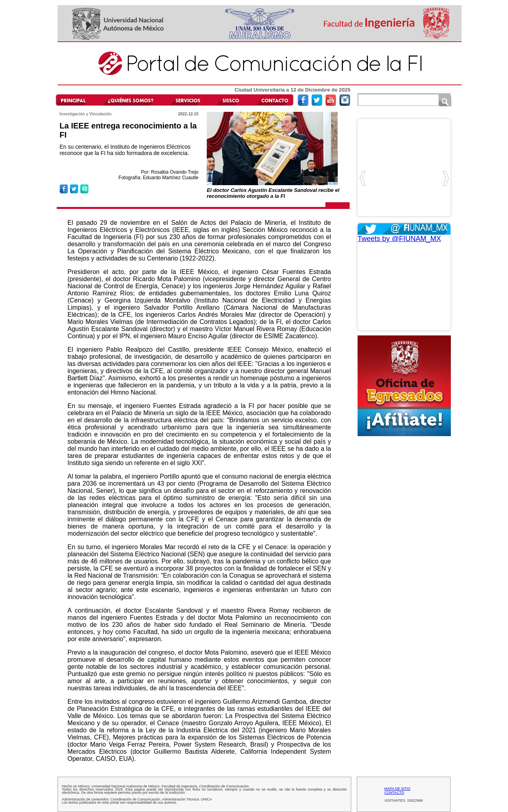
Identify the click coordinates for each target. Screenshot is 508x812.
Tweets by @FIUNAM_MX (399, 239)
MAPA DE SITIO (397, 789)
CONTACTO (394, 793)
